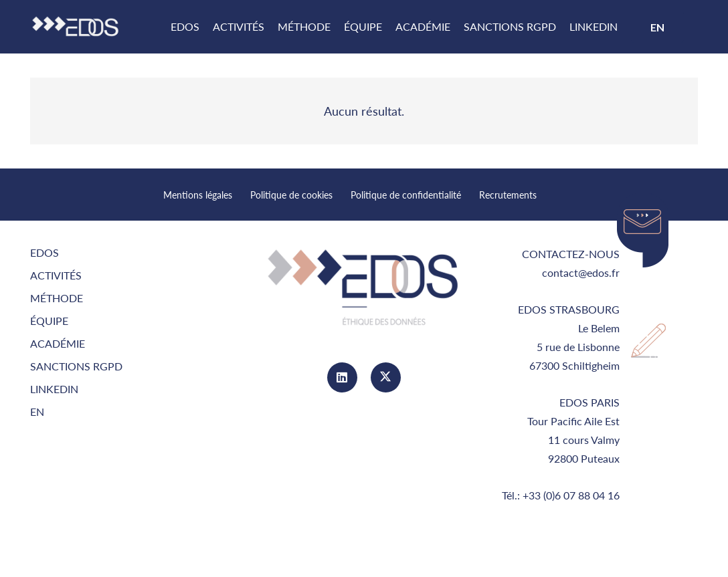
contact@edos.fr (581, 272)
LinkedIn (54, 389)
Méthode (57, 298)
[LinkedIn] (342, 377)
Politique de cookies (291, 195)
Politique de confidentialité (406, 195)
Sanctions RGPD (76, 366)
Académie (58, 343)
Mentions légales (198, 195)
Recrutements (508, 195)
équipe (49, 321)
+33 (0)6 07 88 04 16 (571, 495)
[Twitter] (386, 377)
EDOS (44, 252)
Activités (56, 275)
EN (37, 412)
